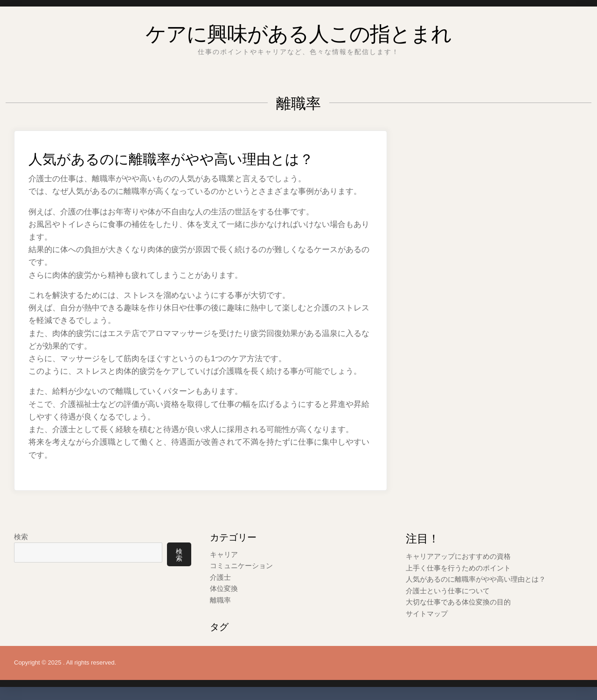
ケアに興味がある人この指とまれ (298, 30)
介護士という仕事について (448, 590)
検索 (21, 537)
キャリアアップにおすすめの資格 (458, 556)
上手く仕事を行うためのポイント (458, 567)
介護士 (220, 577)
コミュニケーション (241, 566)
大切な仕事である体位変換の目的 (458, 601)
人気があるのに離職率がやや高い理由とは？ (199, 156)
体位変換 (224, 588)
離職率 (220, 599)
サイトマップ (427, 612)
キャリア (224, 554)
